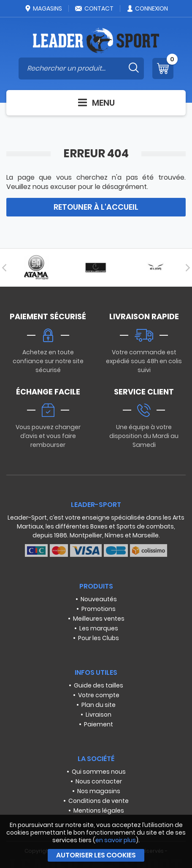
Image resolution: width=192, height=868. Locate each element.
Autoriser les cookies (96, 855)
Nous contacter (99, 781)
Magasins (43, 8)
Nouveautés (99, 599)
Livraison (99, 715)
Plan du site (99, 705)
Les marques (99, 628)
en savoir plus (116, 840)
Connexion (147, 8)
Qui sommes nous (99, 772)
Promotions (99, 609)
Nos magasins (99, 791)
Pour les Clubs (99, 638)
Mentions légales (99, 810)
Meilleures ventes (99, 619)
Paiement (99, 724)
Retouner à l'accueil (96, 207)
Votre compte (99, 695)
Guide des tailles (99, 685)
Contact (94, 8)
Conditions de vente (99, 801)
